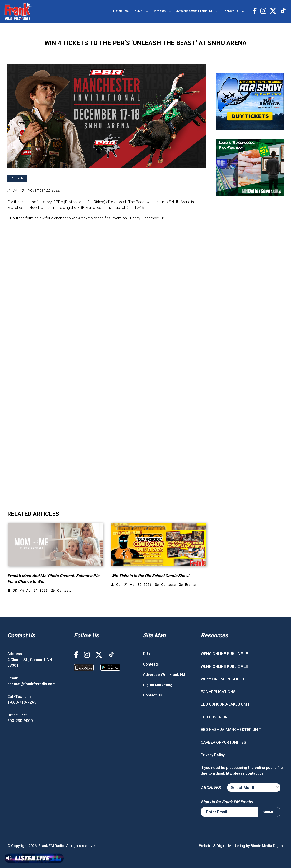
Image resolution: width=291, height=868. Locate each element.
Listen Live (121, 11)
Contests (159, 11)
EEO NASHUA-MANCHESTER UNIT (231, 730)
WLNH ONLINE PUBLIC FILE (224, 666)
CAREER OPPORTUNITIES (223, 742)
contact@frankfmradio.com (31, 684)
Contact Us (230, 11)
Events (187, 585)
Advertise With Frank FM (194, 11)
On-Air (137, 11)
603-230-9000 (20, 721)
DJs (146, 654)
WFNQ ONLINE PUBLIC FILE (224, 654)
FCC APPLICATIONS (218, 692)
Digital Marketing (158, 685)
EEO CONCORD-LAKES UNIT (225, 704)
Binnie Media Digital (267, 846)
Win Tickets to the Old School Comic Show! (150, 576)
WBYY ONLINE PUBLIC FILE (224, 679)
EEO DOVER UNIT (216, 717)
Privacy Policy (213, 755)
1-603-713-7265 (22, 702)
